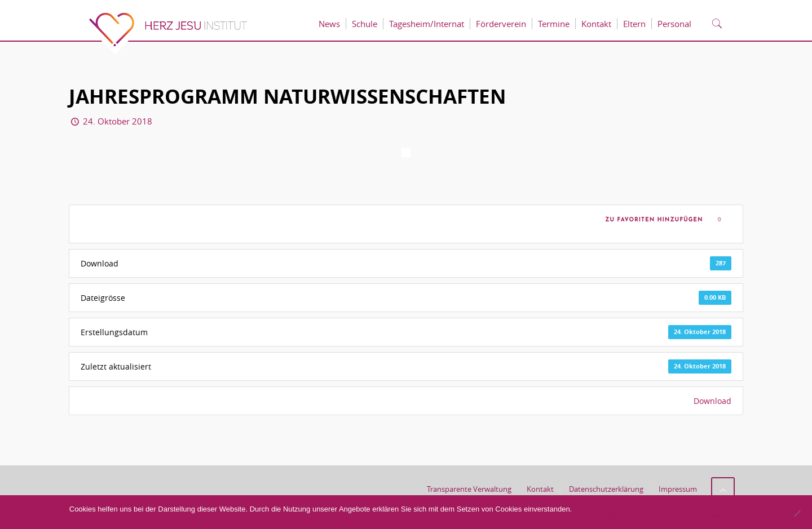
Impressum (678, 489)
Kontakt (540, 489)
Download (712, 401)
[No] (797, 513)
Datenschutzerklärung (606, 489)
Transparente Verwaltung (469, 489)
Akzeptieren (609, 515)
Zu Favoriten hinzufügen (652, 220)
